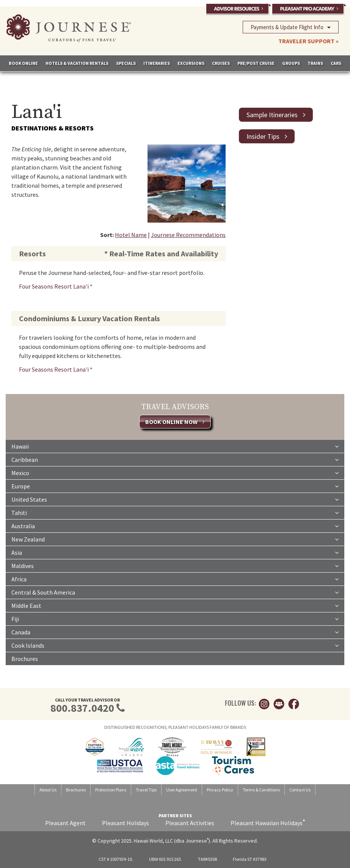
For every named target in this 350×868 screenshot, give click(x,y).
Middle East (175, 605)
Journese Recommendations (188, 235)
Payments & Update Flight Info (291, 27)
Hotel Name (131, 235)
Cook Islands (175, 645)
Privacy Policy (220, 790)
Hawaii (175, 446)
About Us (48, 790)
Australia (175, 526)
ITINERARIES (157, 63)
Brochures (25, 659)
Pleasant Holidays (126, 823)
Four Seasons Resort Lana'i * (56, 286)
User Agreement (182, 790)
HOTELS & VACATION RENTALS (77, 63)
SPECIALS (126, 63)
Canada (175, 632)
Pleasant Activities (190, 823)
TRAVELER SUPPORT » (308, 41)
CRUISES (221, 63)
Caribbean (175, 459)
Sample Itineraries (276, 115)
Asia (175, 552)
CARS (336, 63)
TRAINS (315, 63)
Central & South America (175, 592)
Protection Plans (111, 790)
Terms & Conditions (261, 790)
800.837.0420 (82, 708)
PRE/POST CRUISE (256, 63)
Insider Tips (267, 136)
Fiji (175, 618)
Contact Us (300, 790)
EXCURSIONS (191, 63)
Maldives (175, 565)
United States (175, 499)
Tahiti (175, 512)
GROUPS (291, 63)
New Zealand (175, 539)
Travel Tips (146, 790)
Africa (175, 579)
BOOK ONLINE (23, 63)
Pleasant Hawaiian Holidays (268, 823)
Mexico (175, 472)
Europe (175, 486)
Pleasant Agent (65, 823)
